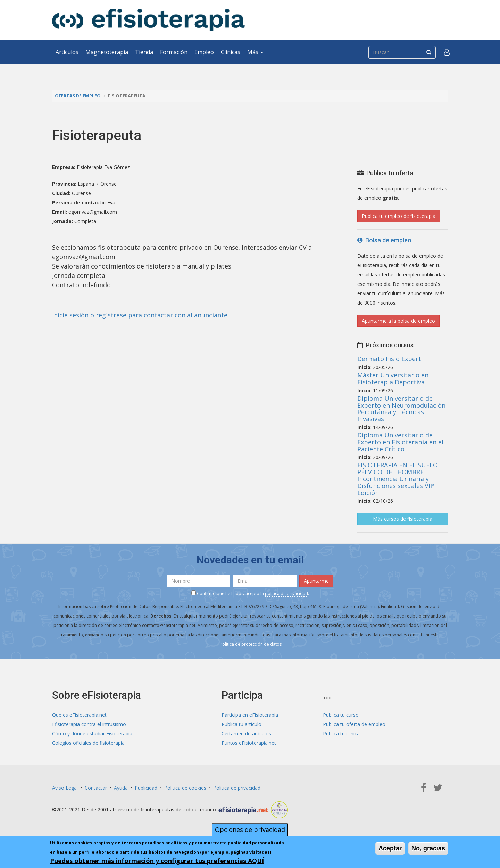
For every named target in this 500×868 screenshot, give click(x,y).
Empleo (204, 52)
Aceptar (390, 848)
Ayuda (121, 788)
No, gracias (428, 848)
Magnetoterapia (107, 52)
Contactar (96, 788)
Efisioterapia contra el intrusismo (89, 724)
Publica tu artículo (241, 724)
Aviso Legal (65, 788)
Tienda (144, 52)
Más (255, 52)
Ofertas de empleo (78, 96)
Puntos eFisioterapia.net (249, 743)
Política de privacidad (237, 788)
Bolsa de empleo (384, 240)
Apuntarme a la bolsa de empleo (398, 321)
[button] (447, 52)
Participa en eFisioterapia (250, 715)
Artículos (67, 52)
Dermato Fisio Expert (389, 359)
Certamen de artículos (246, 734)
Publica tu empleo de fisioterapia (399, 216)
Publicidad (146, 788)
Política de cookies (185, 788)
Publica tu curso (341, 715)
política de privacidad (286, 593)
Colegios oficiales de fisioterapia (88, 743)
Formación (174, 52)
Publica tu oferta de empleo (354, 724)
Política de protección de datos (251, 644)
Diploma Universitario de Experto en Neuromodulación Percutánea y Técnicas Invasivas (401, 409)
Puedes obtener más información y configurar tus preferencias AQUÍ (157, 861)
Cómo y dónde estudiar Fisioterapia (92, 734)
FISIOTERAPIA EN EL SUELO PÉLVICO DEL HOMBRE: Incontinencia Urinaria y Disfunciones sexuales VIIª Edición (398, 479)
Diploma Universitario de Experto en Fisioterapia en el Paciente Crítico (400, 442)
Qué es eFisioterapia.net (79, 715)
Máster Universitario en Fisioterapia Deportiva (393, 378)
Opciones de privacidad (250, 829)
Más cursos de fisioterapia (403, 519)
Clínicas (231, 52)
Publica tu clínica (341, 734)
